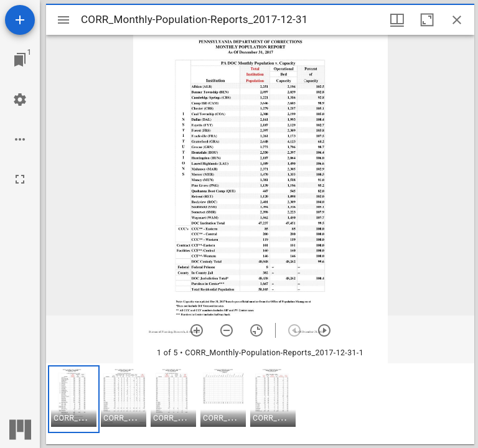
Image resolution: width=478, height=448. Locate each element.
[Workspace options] (20, 139)
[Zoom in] (197, 330)
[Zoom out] (227, 330)
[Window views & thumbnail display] (397, 20)
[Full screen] (20, 179)
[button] (74, 399)
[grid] (260, 404)
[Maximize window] (427, 20)
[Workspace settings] (20, 100)
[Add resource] (20, 20)
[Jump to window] (20, 60)
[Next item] (324, 330)
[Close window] (457, 20)
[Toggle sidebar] (63, 20)
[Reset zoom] (256, 330)
